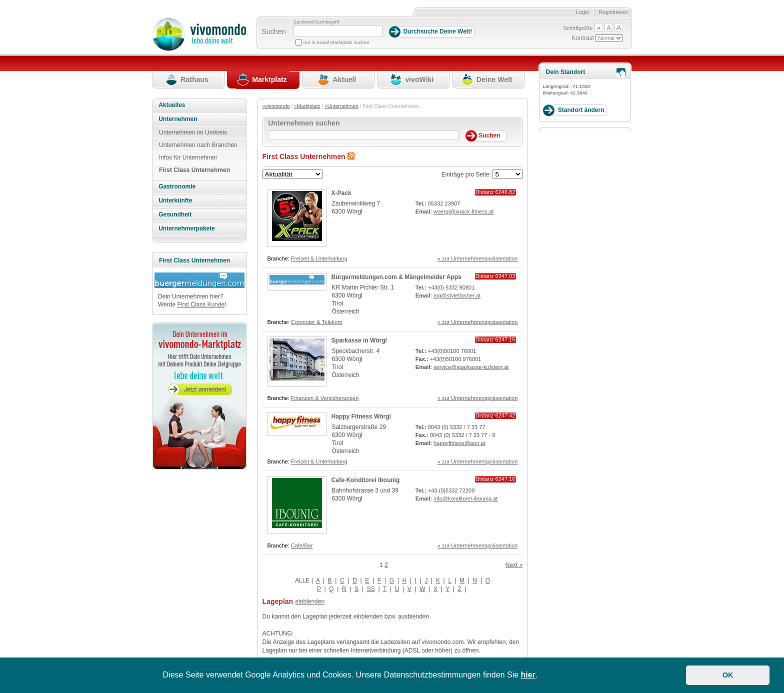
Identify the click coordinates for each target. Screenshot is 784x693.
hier (528, 675)
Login (583, 12)
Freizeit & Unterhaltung (319, 258)
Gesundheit (175, 214)
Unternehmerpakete (187, 228)
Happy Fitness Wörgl (361, 416)
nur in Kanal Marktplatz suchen (336, 42)
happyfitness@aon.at (459, 443)
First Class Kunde (201, 304)
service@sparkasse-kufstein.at (471, 367)
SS (371, 589)
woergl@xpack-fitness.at (463, 211)
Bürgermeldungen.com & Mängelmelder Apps (396, 277)
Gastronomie (177, 186)
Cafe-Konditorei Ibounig (366, 480)
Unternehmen (178, 119)
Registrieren (613, 12)
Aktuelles (172, 105)
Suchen (274, 31)
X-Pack (341, 193)
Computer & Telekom (317, 322)
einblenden (310, 601)
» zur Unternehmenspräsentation (478, 258)
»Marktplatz (307, 106)
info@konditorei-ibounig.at (465, 498)
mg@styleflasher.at (457, 295)
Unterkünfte (175, 200)
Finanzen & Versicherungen (325, 398)
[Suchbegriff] (338, 31)
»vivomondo (276, 106)
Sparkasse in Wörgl (359, 340)
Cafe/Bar (302, 545)
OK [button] (728, 675)
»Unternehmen (341, 106)
